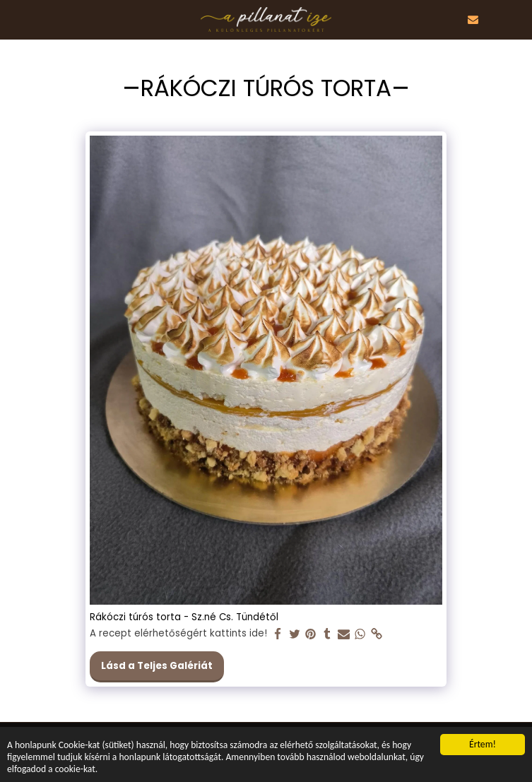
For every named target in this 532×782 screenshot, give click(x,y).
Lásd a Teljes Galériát (157, 666)
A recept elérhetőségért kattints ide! (178, 634)
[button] (16, 19)
